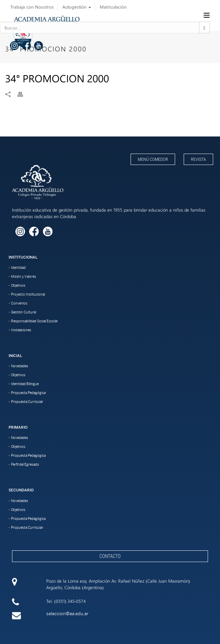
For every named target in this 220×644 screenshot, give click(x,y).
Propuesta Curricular (27, 402)
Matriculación (113, 7)
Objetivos (18, 285)
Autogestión (77, 7)
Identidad (18, 267)
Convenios (19, 303)
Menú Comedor (153, 159)
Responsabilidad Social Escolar (34, 321)
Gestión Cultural (23, 312)
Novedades (20, 366)
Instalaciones (21, 330)
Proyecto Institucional (28, 294)
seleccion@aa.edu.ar (67, 614)
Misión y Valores (23, 276)
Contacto (110, 556)
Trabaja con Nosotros (32, 7)
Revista (198, 159)
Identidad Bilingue (25, 384)
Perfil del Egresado (25, 464)
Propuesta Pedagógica (28, 393)
